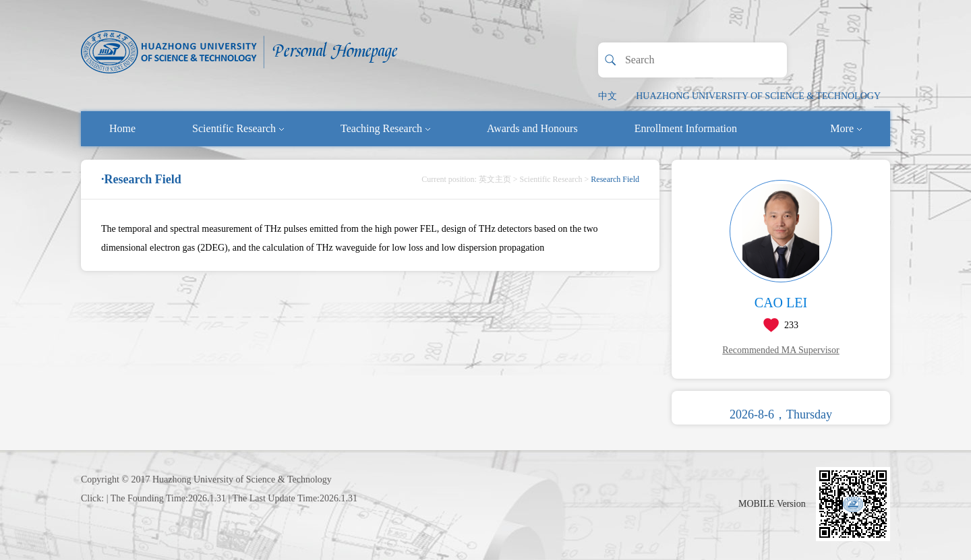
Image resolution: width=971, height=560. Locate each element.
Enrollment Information (686, 128)
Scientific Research (238, 128)
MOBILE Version (772, 504)
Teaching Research (385, 128)
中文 (608, 96)
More (846, 128)
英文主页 (495, 179)
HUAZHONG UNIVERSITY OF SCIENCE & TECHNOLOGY (758, 96)
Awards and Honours (532, 128)
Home (122, 128)
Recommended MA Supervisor (781, 350)
